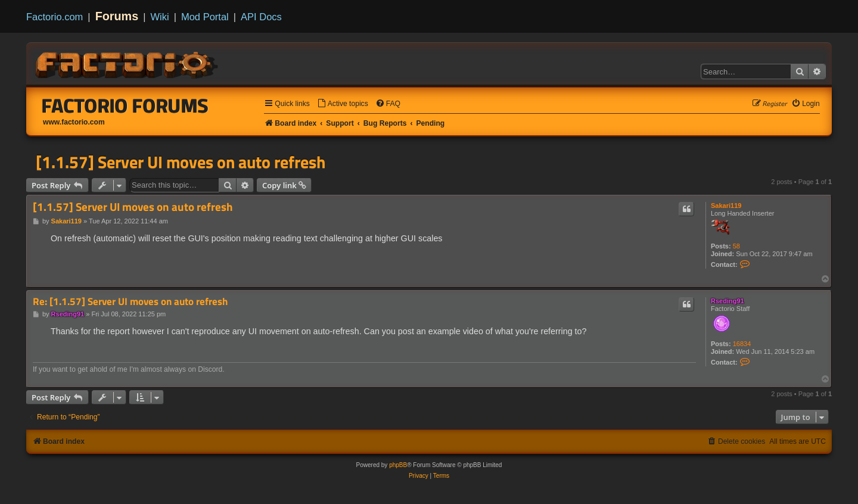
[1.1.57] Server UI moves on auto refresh (181, 162)
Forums (117, 16)
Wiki (160, 17)
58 (736, 246)
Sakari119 (726, 206)
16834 (742, 344)
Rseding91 (728, 301)
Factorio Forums (125, 105)
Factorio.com (55, 17)
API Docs (261, 17)
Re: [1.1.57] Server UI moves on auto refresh (130, 302)
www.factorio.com (74, 122)
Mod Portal (205, 17)
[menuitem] (343, 104)
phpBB (398, 465)
